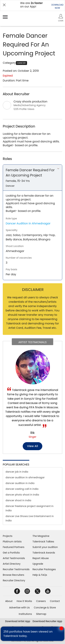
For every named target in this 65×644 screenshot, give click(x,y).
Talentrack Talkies (43, 542)
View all (32, 446)
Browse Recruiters (14, 575)
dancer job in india (17, 472)
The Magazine (41, 536)
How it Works (24, 601)
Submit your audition (45, 547)
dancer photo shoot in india (22, 495)
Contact (55, 601)
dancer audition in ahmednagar (25, 477)
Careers (41, 601)
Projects (8, 536)
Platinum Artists (12, 542)
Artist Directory (12, 564)
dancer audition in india (20, 483)
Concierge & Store (45, 608)
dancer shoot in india (18, 500)
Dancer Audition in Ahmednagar (28, 223)
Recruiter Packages (44, 569)
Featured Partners (14, 547)
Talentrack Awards (44, 553)
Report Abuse (41, 558)
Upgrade (38, 564)
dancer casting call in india (22, 489)
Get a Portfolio (11, 553)
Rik (32, 433)
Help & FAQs (40, 575)
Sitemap (41, 614)
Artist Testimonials (14, 558)
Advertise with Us (19, 608)
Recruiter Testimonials (16, 569)
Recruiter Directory (14, 580)
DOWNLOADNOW (57, 6)
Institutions (25, 614)
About (9, 601)
